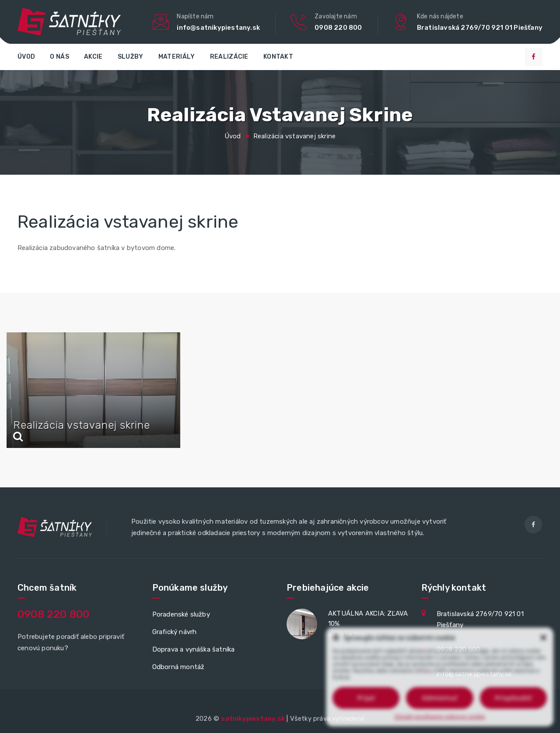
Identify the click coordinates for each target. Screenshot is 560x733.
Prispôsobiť (513, 698)
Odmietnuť (439, 698)
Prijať (366, 698)
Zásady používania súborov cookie (440, 717)
